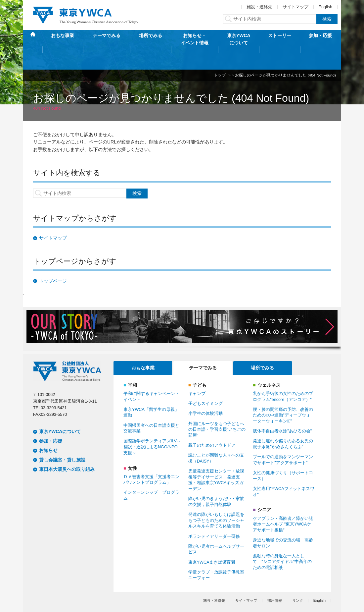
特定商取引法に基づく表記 (94, 596)
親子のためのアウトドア (212, 424)
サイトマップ (296, 7)
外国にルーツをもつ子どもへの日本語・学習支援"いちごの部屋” (217, 408)
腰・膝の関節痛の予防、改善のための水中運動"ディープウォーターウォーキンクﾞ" (283, 394)
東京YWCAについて (239, 39)
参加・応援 (320, 39)
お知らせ (48, 429)
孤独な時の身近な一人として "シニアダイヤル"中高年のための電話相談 (282, 541)
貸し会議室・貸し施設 (62, 439)
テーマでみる (107, 39)
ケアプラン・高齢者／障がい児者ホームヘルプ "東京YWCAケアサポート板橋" (283, 503)
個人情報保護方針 (48, 596)
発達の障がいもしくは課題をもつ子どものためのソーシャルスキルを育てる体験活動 (216, 500)
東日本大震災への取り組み (67, 448)
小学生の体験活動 (205, 393)
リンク (298, 579)
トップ (220, 54)
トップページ (53, 260)
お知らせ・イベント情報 (195, 39)
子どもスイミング (205, 383)
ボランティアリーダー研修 (214, 515)
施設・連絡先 (259, 7)
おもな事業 (63, 39)
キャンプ (197, 373)
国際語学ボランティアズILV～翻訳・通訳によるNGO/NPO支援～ (152, 426)
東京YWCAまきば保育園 (212, 541)
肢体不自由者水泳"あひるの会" (282, 410)
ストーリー (280, 39)
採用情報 (275, 579)
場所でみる (151, 39)
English (325, 7)
